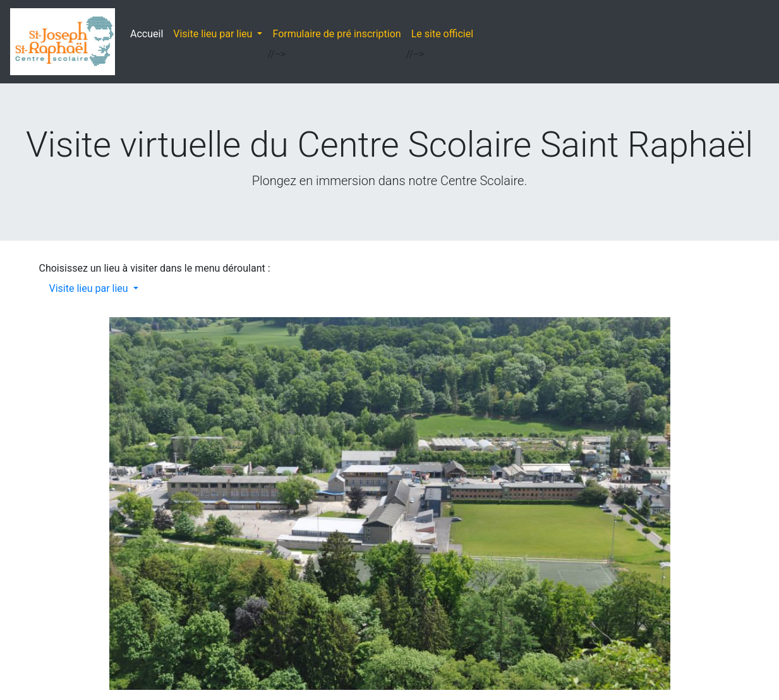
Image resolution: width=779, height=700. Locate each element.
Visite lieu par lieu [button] (214, 34)
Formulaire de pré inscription (336, 34)
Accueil (149, 33)
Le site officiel (442, 34)
